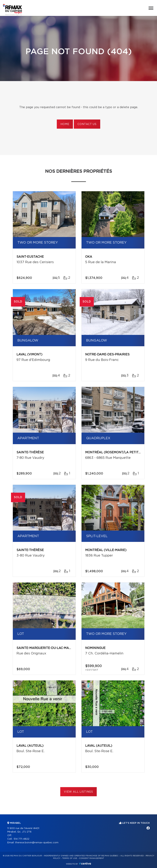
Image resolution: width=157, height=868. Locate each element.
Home (65, 124)
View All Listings (78, 792)
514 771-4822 (21, 839)
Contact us (87, 124)
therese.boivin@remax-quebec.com (37, 843)
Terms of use (70, 858)
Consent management (92, 858)
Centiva (85, 864)
